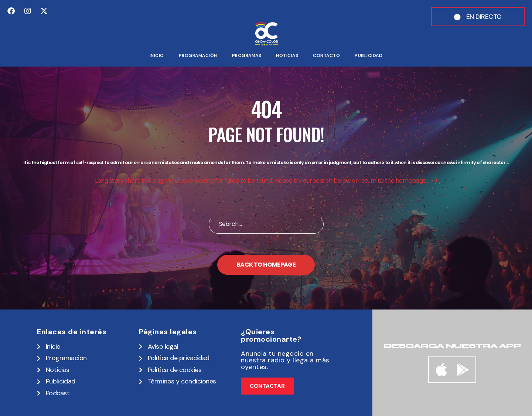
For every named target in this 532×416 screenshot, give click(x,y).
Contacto (326, 55)
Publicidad (369, 55)
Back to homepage (266, 265)
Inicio (157, 55)
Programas (247, 55)
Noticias (287, 55)
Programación (198, 55)
